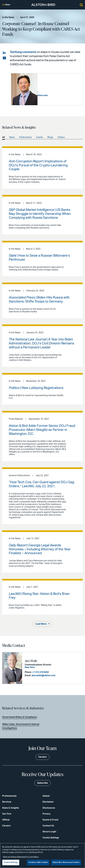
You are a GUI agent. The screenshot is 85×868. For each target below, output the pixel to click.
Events (40, 137)
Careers (6, 826)
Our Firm (7, 814)
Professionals (9, 796)
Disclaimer (48, 802)
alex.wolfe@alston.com (43, 675)
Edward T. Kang (50, 83)
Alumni (46, 796)
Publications (25, 137)
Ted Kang (16, 52)
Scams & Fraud (50, 820)
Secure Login (49, 831)
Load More (41, 624)
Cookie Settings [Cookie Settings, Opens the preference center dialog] (11, 862)
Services (7, 802)
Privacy (46, 814)
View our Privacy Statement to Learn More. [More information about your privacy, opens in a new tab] (21, 857)
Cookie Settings (51, 838)
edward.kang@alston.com (61, 95)
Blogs (50, 137)
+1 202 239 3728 (56, 92)
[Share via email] (4, 58)
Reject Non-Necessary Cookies (66, 862)
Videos (61, 137)
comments (29, 52)
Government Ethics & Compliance (20, 717)
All (4, 137)
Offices (6, 820)
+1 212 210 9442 (40, 672)
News (12, 137)
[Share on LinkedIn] (4, 53)
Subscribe (42, 783)
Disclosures (49, 808)
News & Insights (11, 808)
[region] (42, 855)
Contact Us (48, 826)
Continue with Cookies (38, 862)
